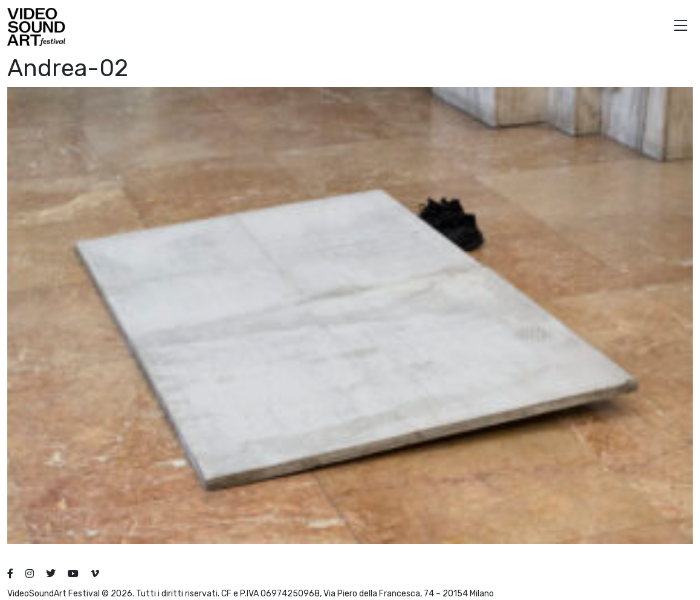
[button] (681, 27)
